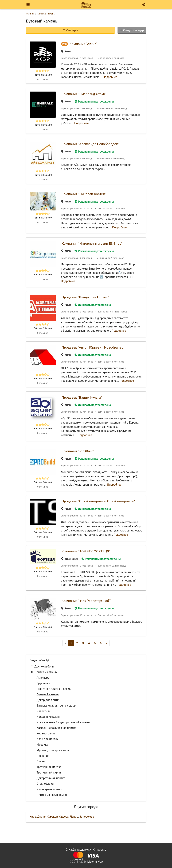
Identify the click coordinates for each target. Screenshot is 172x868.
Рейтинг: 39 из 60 (43, 125)
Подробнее (110, 77)
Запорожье (87, 817)
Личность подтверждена (93, 305)
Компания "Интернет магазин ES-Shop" (92, 244)
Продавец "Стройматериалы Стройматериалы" (98, 501)
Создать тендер (132, 30)
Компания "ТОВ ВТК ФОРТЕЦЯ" (86, 551)
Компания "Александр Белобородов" (90, 144)
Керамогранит (46, 733)
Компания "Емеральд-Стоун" (84, 94)
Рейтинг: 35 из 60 (43, 218)
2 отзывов (43, 180)
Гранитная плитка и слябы (54, 689)
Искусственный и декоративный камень (63, 722)
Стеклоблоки (45, 784)
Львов (74, 817)
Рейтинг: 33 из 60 (43, 627)
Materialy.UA (95, 862)
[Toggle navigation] (28, 5)
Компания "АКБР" (83, 44)
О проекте (100, 850)
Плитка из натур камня (52, 795)
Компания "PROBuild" (78, 451)
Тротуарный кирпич (49, 773)
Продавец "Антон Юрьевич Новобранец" (93, 347)
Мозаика (42, 745)
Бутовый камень (48, 694)
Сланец (41, 761)
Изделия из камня (48, 717)
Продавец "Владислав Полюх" (85, 297)
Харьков (52, 817)
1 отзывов (43, 129)
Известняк (44, 711)
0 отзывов (43, 79)
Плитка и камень (44, 672)
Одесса (64, 817)
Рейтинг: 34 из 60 (43, 378)
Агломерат (44, 678)
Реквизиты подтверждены (94, 102)
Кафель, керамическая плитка (56, 728)
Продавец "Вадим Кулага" (82, 397)
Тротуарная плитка (49, 767)
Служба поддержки (79, 850)
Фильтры (70, 30)
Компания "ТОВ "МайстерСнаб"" (86, 601)
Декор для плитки (48, 700)
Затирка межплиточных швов (56, 706)
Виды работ (37, 660)
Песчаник (43, 756)
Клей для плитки (48, 739)
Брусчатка (43, 683)
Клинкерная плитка (49, 789)
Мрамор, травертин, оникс (54, 750)
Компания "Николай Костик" (84, 194)
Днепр (41, 817)
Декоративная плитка (51, 778)
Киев (33, 817)
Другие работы (42, 667)
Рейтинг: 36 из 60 (43, 75)
